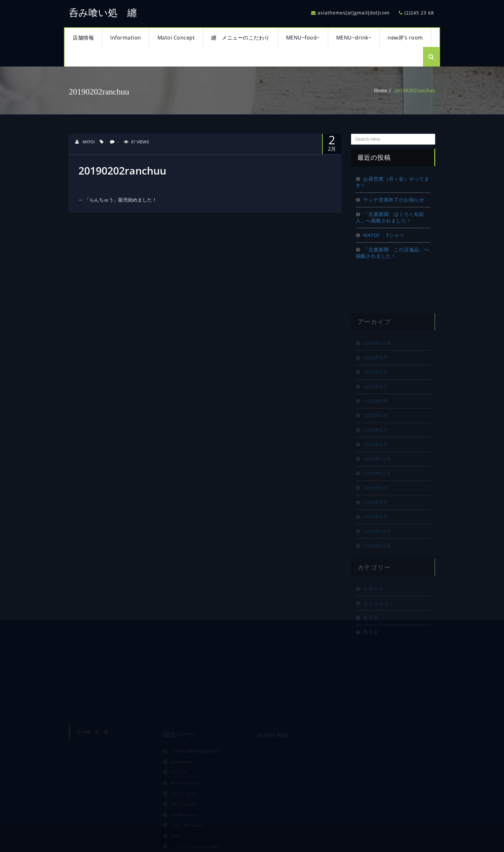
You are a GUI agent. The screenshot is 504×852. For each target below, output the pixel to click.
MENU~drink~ (354, 38)
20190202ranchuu (415, 90)
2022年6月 (376, 419)
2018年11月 (377, 564)
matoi (85, 142)
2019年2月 (376, 535)
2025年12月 (377, 361)
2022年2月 (376, 448)
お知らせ (373, 607)
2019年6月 (376, 506)
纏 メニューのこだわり (240, 38)
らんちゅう (376, 621)
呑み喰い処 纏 (103, 13)
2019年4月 (376, 520)
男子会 (371, 650)
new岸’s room (405, 38)
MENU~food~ (303, 38)
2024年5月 (376, 376)
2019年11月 (377, 491)
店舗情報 (83, 38)
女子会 (371, 636)
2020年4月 (376, 462)
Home (381, 90)
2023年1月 (376, 404)
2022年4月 (376, 433)
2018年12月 (377, 549)
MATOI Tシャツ (384, 235)
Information (126, 38)
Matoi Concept (176, 38)
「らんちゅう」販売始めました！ (118, 200)
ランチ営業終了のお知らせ (394, 200)
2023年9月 (376, 390)
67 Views (136, 142)
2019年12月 (377, 477)
